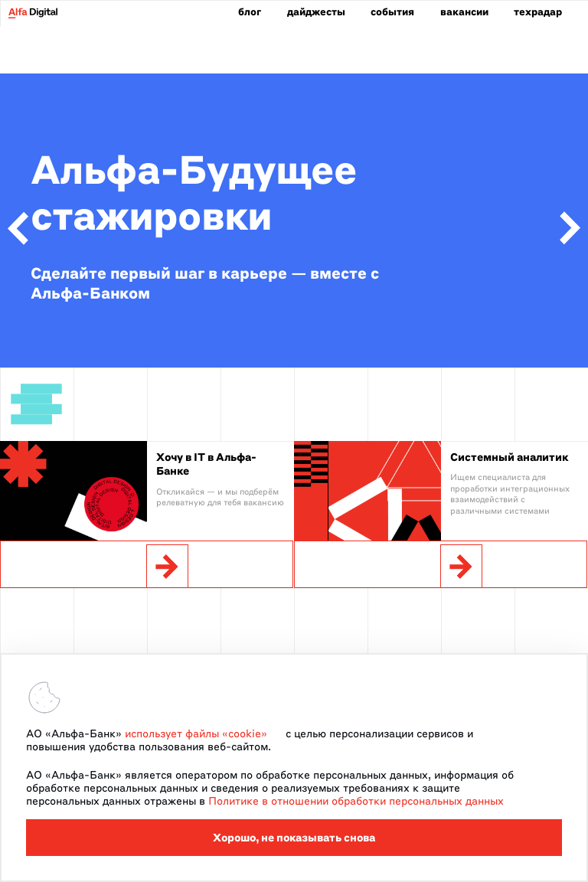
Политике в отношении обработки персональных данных (356, 801)
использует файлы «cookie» (196, 733)
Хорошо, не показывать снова (294, 838)
